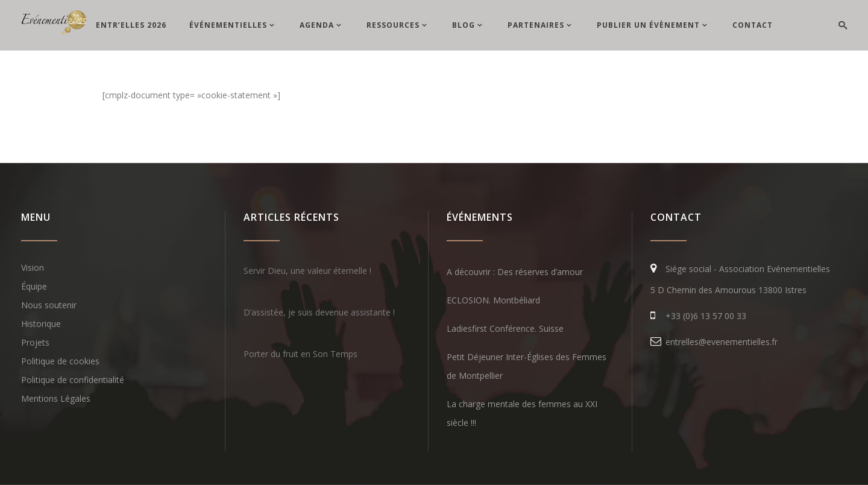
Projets (35, 342)
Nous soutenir (49, 305)
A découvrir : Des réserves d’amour (515, 272)
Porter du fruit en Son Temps (300, 354)
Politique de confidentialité (73, 380)
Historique (41, 324)
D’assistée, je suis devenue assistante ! (319, 312)
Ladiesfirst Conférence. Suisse (505, 328)
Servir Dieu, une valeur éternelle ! (307, 271)
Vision (33, 268)
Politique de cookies (60, 361)
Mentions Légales (56, 398)
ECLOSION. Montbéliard (493, 300)
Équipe (34, 286)
